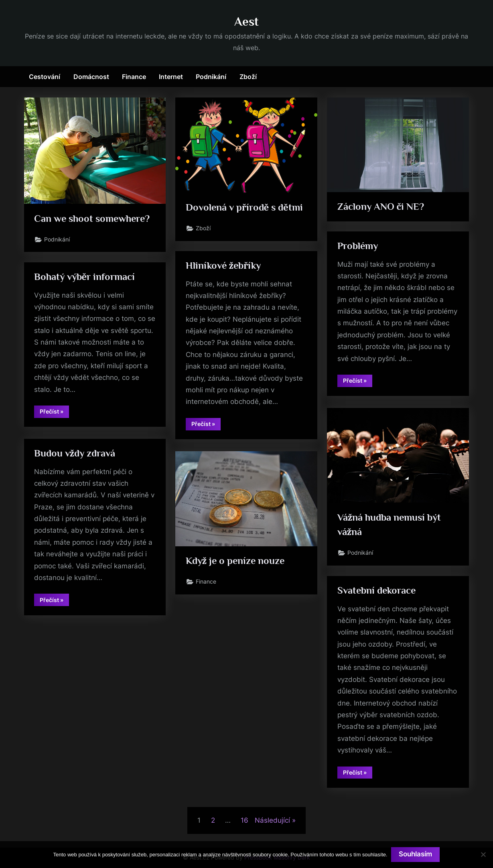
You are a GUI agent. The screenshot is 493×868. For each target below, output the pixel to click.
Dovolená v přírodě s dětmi (245, 208)
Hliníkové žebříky (225, 266)
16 (244, 820)
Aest (246, 21)
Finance (134, 77)
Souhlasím (416, 854)
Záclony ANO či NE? (381, 207)
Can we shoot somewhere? (94, 219)
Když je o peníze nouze (236, 561)
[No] (483, 854)
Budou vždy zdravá (76, 454)
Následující (272, 820)
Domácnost (91, 77)
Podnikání (211, 77)
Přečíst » (358, 382)
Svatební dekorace (378, 591)
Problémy (358, 246)
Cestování (45, 77)
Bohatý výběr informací (86, 277)
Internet (171, 77)
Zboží (248, 77)
